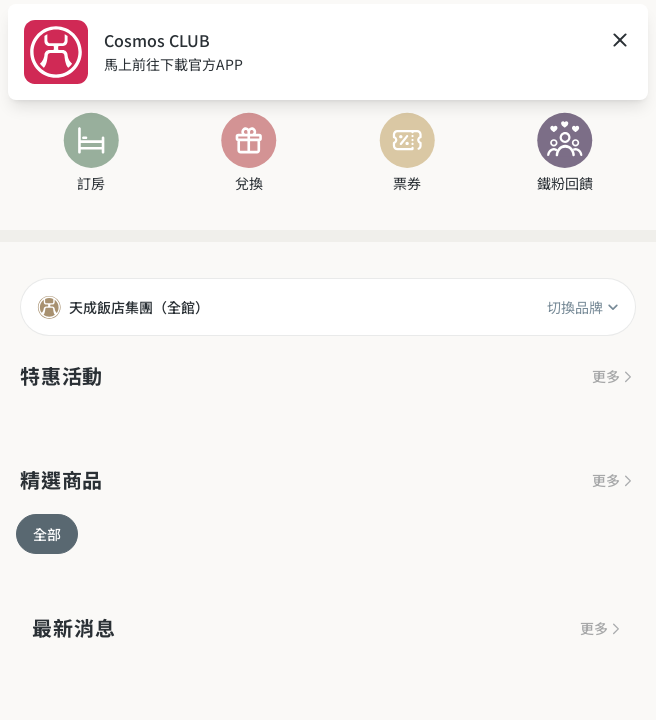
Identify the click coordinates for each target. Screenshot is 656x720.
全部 (47, 534)
